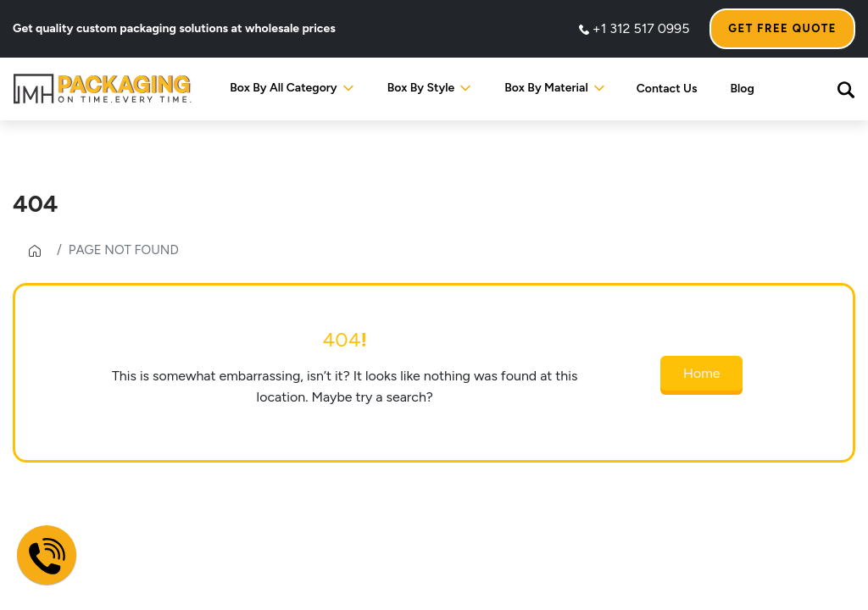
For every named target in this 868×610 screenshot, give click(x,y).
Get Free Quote (782, 28)
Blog (743, 89)
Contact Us (667, 89)
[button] (846, 89)
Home (702, 373)
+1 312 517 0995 (634, 28)
